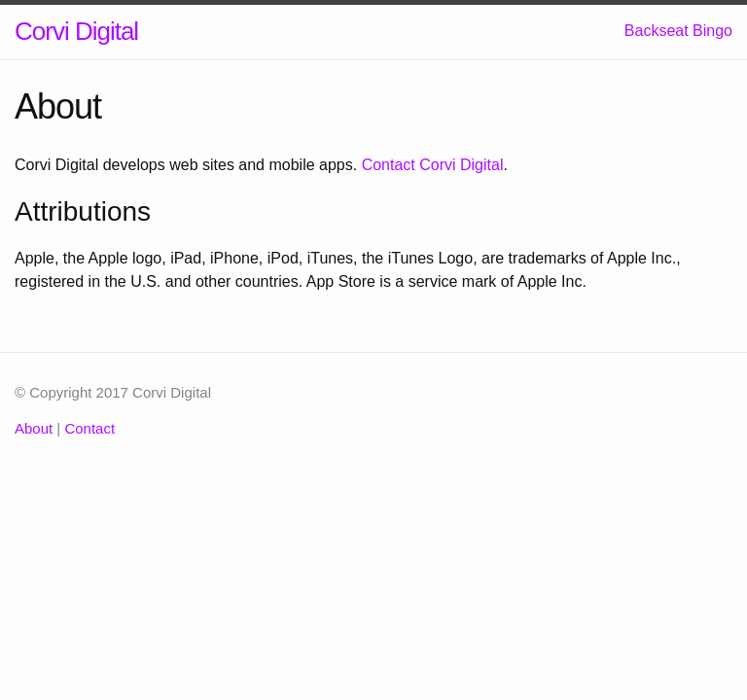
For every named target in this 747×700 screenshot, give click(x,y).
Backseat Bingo (678, 31)
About (34, 428)
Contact (89, 428)
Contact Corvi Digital (433, 165)
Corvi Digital (76, 31)
